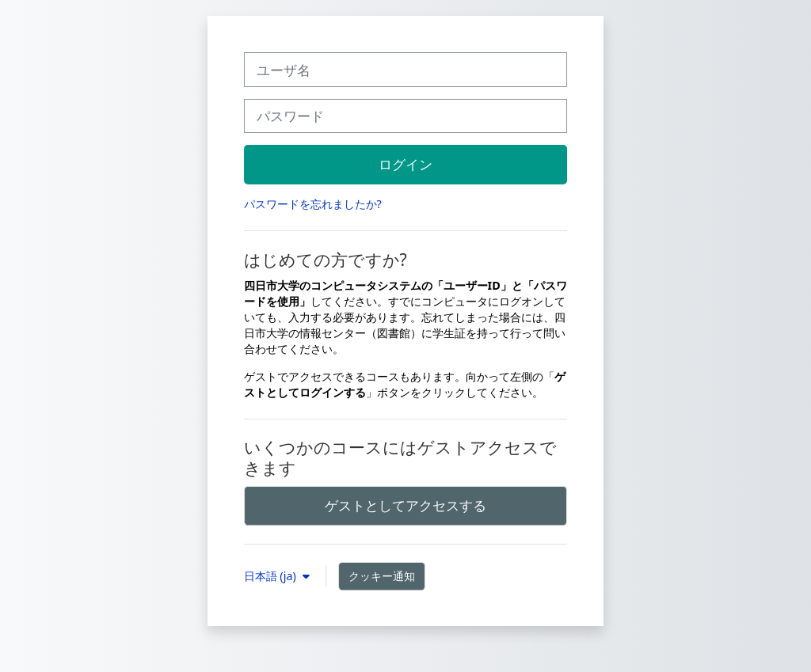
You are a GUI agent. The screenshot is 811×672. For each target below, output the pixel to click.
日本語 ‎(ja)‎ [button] (272, 576)
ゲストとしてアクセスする (405, 505)
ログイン (405, 164)
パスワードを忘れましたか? (313, 204)
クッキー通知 (382, 576)
